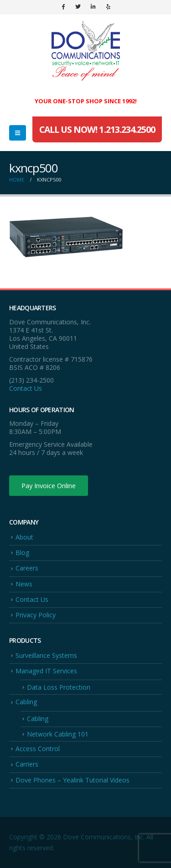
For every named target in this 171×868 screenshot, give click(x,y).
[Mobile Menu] (18, 133)
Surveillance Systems (46, 655)
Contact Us (26, 388)
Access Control (38, 749)
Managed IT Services (46, 671)
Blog (22, 553)
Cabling (26, 702)
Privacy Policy (36, 615)
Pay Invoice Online (49, 485)
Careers (27, 568)
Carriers (27, 764)
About (24, 537)
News (24, 584)
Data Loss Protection (59, 687)
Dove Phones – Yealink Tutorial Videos (73, 780)
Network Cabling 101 (58, 734)
